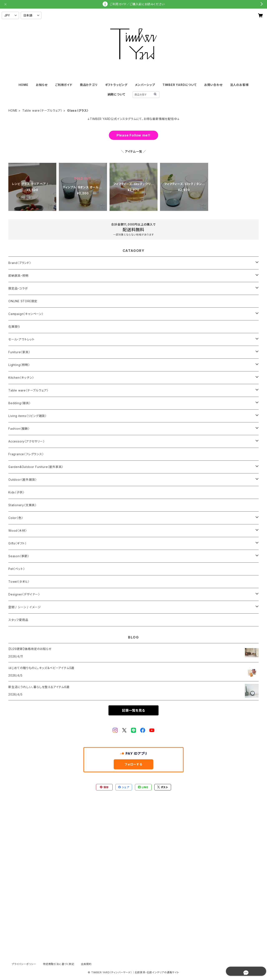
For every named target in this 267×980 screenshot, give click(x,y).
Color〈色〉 (16, 518)
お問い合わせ (213, 85)
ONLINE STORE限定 (23, 301)
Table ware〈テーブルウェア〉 (42, 110)
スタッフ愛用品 (18, 620)
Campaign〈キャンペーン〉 (26, 314)
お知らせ (42, 85)
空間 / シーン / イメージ (25, 607)
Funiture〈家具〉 (19, 352)
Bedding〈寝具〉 (20, 403)
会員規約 (86, 964)
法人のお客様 (239, 85)
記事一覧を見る (133, 710)
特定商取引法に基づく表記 (59, 964)
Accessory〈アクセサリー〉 (26, 441)
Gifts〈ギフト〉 (17, 543)
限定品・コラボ (18, 288)
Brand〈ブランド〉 (20, 263)
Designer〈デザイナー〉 (24, 594)
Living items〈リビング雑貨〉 (27, 416)
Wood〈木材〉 (18, 531)
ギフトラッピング (116, 85)
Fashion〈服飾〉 (19, 429)
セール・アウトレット (21, 339)
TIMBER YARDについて (180, 85)
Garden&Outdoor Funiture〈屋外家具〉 (36, 467)
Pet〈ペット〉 (16, 569)
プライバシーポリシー (24, 964)
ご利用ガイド (64, 85)
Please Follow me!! (133, 135)
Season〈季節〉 (19, 556)
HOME (23, 85)
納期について (116, 94)
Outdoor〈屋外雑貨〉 (22, 480)
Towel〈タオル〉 (19, 582)
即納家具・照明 (18, 276)
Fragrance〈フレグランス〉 (26, 454)
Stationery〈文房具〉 (22, 505)
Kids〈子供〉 (16, 492)
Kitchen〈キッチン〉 (21, 378)
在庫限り (14, 327)
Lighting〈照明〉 (19, 365)
